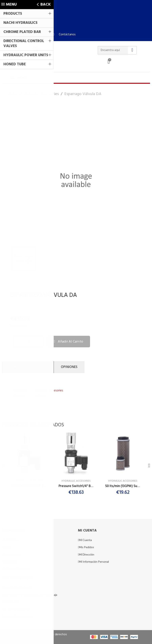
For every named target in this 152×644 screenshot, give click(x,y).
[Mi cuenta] (41, 35)
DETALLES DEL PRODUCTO (28, 367)
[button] (16, 20)
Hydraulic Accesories (49, 391)
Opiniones (69, 367)
